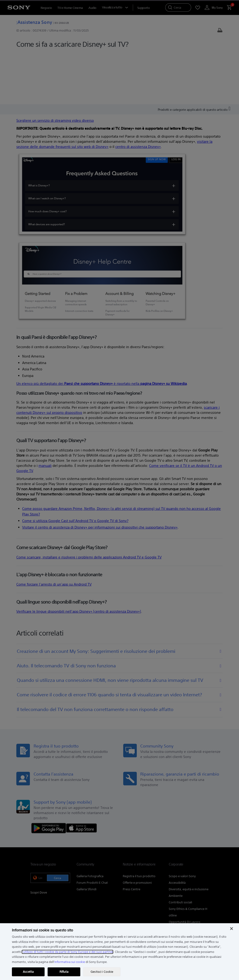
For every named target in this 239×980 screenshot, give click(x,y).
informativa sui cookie (70, 962)
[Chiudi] (232, 929)
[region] (119, 952)
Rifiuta (64, 972)
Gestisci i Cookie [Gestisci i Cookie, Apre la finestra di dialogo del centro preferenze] (102, 972)
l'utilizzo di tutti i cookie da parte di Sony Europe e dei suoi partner (67, 952)
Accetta (28, 972)
